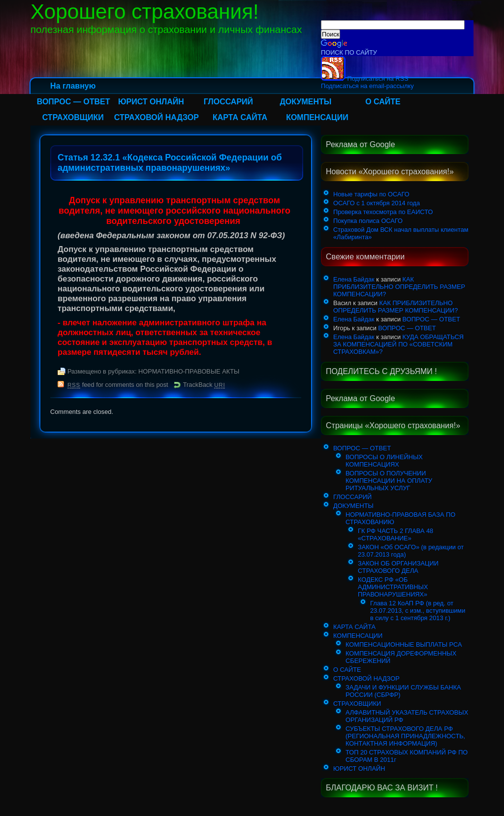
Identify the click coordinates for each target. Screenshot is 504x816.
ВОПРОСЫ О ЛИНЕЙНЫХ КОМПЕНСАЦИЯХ (384, 461)
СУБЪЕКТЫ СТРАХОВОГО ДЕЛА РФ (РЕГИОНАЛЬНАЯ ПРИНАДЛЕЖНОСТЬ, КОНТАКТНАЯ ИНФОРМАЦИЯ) (405, 736)
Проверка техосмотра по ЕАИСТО (383, 212)
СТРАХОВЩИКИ (73, 117)
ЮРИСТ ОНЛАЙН (151, 102)
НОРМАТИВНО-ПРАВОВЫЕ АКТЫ (189, 371)
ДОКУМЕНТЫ (305, 102)
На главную (73, 86)
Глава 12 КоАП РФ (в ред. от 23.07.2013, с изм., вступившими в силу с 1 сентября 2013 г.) (418, 611)
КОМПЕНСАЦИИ (317, 117)
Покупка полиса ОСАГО (368, 221)
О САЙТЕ (383, 102)
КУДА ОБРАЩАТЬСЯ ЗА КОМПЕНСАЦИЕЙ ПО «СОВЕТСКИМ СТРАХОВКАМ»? (398, 344)
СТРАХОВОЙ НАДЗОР (157, 117)
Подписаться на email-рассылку (367, 86)
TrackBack (204, 385)
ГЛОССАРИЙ (228, 102)
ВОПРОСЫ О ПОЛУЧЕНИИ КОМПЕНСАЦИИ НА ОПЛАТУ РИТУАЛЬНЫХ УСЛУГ (389, 481)
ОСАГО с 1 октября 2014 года (377, 203)
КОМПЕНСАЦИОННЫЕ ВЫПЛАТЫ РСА (404, 644)
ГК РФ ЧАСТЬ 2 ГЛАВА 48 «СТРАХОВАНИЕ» (395, 534)
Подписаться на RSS (365, 78)
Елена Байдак (354, 279)
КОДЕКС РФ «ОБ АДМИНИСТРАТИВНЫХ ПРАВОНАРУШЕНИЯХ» (393, 587)
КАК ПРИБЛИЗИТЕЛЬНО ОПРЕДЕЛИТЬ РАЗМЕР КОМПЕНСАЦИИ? (399, 287)
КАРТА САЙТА (240, 117)
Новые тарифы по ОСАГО (371, 194)
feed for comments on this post (118, 385)
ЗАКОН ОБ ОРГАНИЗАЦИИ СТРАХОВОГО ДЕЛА (398, 567)
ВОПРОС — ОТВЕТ (74, 102)
